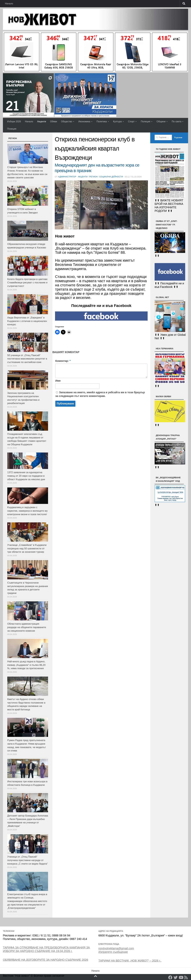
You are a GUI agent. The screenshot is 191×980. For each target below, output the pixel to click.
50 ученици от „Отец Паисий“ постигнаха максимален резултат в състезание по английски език (27, 359)
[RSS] (186, 978)
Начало (9, 4)
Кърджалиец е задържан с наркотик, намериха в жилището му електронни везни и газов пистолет (27, 511)
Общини (161, 121)
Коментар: (63, 361)
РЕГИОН (93, 177)
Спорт (131, 121)
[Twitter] (176, 978)
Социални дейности (111, 177)
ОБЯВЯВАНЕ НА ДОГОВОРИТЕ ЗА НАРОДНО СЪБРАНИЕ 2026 (45, 960)
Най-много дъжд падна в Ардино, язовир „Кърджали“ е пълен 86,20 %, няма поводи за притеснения (26, 665)
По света (177, 121)
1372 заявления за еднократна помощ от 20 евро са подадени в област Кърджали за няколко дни (26, 476)
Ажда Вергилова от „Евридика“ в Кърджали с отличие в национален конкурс (27, 321)
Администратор (67, 177)
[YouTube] (181, 978)
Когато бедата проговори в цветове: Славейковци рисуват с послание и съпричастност (28, 283)
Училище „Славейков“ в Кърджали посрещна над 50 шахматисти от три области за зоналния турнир (27, 548)
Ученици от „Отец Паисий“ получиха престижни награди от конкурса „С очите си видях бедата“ (28, 860)
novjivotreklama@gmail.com (116, 948)
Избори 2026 (14, 121)
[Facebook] (170, 978)
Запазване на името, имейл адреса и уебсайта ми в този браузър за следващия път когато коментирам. (100, 394)
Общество (67, 121)
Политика (102, 121)
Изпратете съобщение (113, 952)
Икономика (84, 121)
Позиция (12, 129)
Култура (117, 121)
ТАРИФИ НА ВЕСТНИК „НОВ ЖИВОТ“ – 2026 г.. (130, 961)
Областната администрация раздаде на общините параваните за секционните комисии (27, 627)
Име (58, 381)
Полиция (146, 121)
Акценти (42, 121)
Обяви (54, 121)
